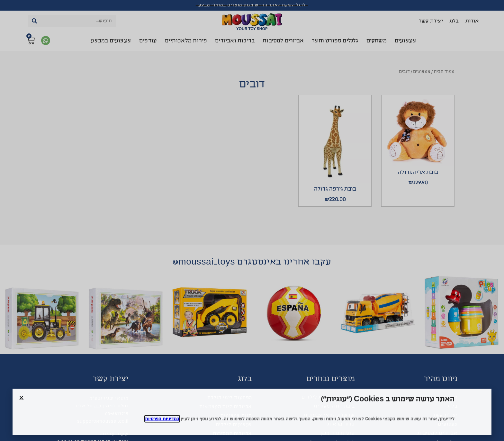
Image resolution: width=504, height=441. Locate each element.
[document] (252, 221)
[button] (21, 404)
